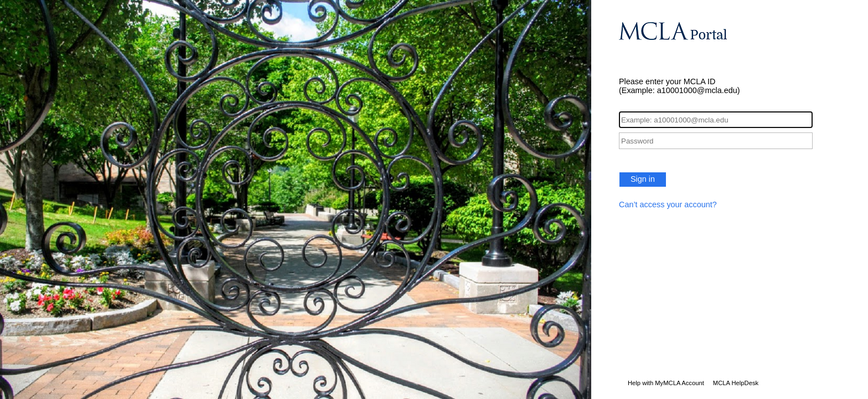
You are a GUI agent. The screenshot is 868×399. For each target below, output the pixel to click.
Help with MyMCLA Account (666, 383)
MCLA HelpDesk (736, 383)
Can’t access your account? (668, 204)
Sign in (643, 179)
